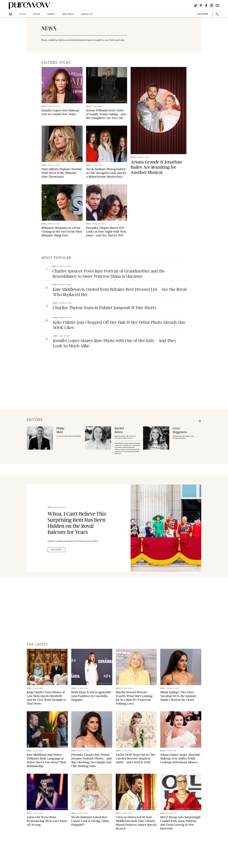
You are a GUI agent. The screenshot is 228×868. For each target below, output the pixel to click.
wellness (68, 14)
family (51, 14)
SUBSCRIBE (202, 14)
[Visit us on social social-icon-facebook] (206, 5)
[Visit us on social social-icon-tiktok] (196, 5)
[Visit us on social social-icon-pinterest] (201, 5)
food (37, 14)
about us (87, 14)
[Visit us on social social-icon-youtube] (217, 5)
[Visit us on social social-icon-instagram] (212, 5)
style (23, 14)
